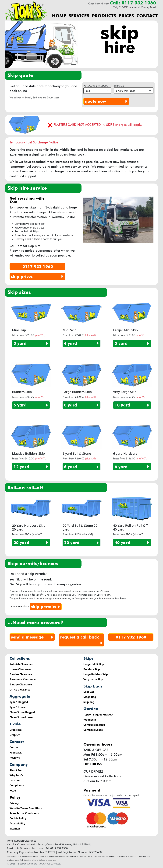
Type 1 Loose (18, 707)
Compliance (17, 785)
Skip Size (119, 86)
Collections (20, 658)
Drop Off (15, 735)
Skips (89, 658)
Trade (15, 724)
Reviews (15, 758)
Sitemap (15, 829)
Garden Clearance (21, 674)
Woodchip (90, 720)
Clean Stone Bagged (22, 712)
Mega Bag (90, 697)
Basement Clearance (23, 679)
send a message (33, 637)
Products (104, 16)
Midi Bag (89, 692)
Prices (126, 16)
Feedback (16, 753)
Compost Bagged (94, 725)
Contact (147, 16)
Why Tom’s (16, 775)
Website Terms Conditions (26, 808)
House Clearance (20, 669)
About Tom (16, 770)
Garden (91, 709)
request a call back (82, 640)
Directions (93, 764)
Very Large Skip (93, 679)
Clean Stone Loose (21, 717)
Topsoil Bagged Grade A (98, 715)
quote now (107, 101)
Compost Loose (93, 730)
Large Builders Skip (96, 674)
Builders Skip (92, 669)
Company (19, 764)
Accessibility (17, 823)
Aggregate (20, 696)
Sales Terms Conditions (24, 813)
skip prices (38, 276)
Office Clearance (20, 690)
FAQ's (13, 791)
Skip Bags (93, 686)
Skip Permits (46, 607)
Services (79, 16)
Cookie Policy (18, 818)
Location (15, 780)
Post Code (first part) (96, 86)
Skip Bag (89, 702)
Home (59, 16)
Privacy (14, 803)
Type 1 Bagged (19, 702)
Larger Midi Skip (94, 664)
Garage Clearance (21, 684)
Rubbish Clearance (21, 664)
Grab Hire (16, 730)
